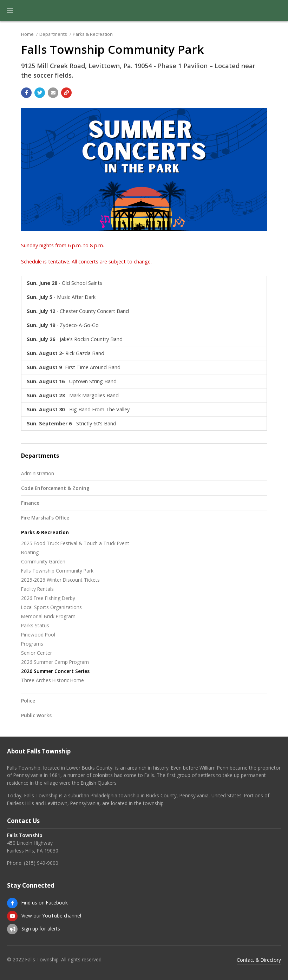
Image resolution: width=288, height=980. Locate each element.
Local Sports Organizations (51, 607)
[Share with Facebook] (26, 93)
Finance (30, 503)
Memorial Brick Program (48, 616)
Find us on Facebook (45, 903)
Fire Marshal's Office (45, 518)
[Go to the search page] (277, 11)
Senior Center (37, 653)
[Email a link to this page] (53, 93)
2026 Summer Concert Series (55, 671)
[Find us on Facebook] (12, 903)
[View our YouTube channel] (12, 916)
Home (27, 34)
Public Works (36, 715)
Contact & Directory (259, 960)
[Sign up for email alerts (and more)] (12, 929)
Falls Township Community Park (57, 571)
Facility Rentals (37, 589)
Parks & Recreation (93, 34)
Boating (30, 552)
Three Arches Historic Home (53, 680)
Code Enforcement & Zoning (55, 488)
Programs (32, 644)
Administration (38, 473)
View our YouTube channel (51, 916)
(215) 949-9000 (41, 863)
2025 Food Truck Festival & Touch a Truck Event (75, 543)
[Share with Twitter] (40, 93)
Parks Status (35, 625)
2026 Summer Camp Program (55, 662)
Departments (53, 34)
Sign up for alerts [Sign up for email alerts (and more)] (41, 929)
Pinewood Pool (38, 635)
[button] (10, 11)
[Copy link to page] (66, 93)
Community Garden (43, 561)
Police (28, 701)
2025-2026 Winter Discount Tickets (60, 580)
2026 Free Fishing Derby (48, 598)
